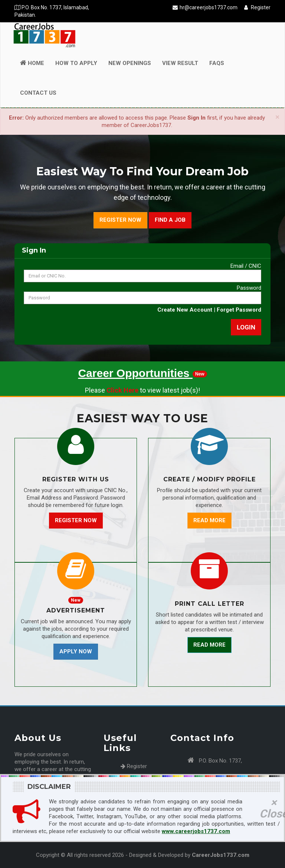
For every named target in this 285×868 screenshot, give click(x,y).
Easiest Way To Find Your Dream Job (142, 171)
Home (32, 63)
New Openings (130, 63)
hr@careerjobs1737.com (209, 7)
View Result (180, 63)
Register (257, 7)
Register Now (120, 220)
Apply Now (76, 651)
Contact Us (38, 93)
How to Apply (76, 63)
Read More (209, 520)
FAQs (217, 63)
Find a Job (170, 220)
